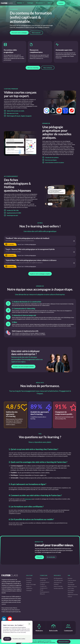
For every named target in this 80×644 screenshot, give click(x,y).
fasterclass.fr (28, 499)
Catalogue (30, 3)
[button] (21, 3)
